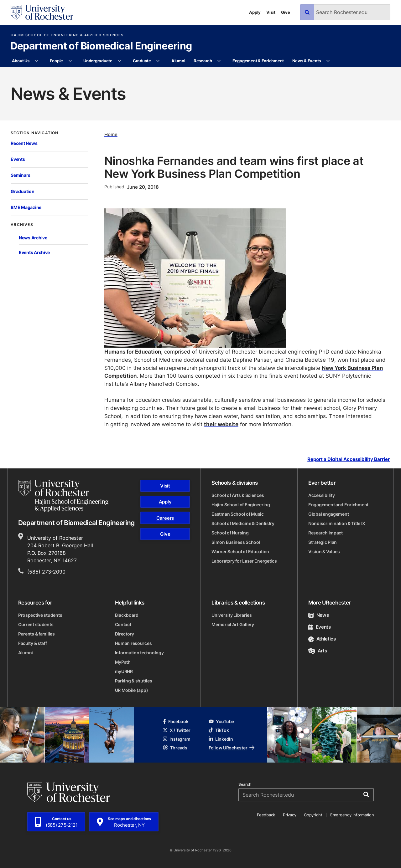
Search (245, 784)
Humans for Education (133, 351)
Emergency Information (352, 815)
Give (286, 12)
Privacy (289, 815)
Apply (255, 12)
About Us (21, 61)
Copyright (313, 815)
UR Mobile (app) (132, 690)
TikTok (219, 730)
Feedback (266, 815)
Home (111, 134)
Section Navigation (34, 133)
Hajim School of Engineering (241, 505)
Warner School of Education (240, 551)
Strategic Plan (323, 542)
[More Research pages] (219, 61)
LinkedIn (221, 739)
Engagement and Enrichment (338, 505)
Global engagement (328, 514)
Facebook (176, 721)
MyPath (123, 662)
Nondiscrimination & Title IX (337, 523)
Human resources (133, 643)
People (56, 61)
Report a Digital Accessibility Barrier (349, 459)
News (318, 615)
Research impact (325, 533)
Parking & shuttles (134, 681)
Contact (123, 624)
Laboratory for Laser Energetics (244, 561)
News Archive (33, 238)
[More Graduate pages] (158, 61)
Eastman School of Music (238, 514)
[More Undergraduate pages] (120, 61)
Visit (271, 12)
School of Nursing (230, 533)
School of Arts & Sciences (238, 495)
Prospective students (40, 615)
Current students (36, 624)
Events (18, 159)
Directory (125, 634)
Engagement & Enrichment (258, 61)
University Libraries (232, 615)
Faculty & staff (33, 643)
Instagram (177, 739)
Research (203, 61)
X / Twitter (177, 730)
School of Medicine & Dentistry (243, 523)
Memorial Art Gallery (233, 624)
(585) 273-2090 (46, 572)
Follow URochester (232, 748)
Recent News (24, 143)
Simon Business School (236, 542)
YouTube (221, 721)
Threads (175, 748)
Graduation (22, 191)
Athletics (322, 639)
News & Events (307, 61)
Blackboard (127, 615)
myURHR (124, 671)
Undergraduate (98, 61)
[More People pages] (70, 61)
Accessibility (321, 495)
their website (221, 424)
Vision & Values (324, 551)
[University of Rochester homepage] (42, 12)
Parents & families (36, 634)
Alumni (178, 61)
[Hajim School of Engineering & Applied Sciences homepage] (63, 496)
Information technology (139, 653)
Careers (165, 518)
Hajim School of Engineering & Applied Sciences (67, 35)
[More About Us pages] (36, 61)
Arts (318, 651)
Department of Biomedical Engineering (101, 46)
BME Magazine (26, 207)
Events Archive (34, 252)
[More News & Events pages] (328, 61)
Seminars (21, 175)
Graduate (142, 61)
